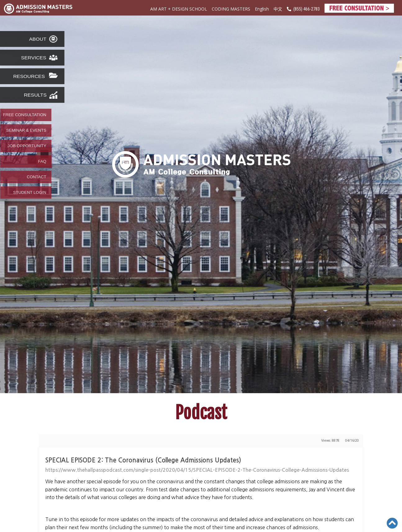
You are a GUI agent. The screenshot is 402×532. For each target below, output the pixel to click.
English (262, 9)
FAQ (42, 161)
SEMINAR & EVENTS (26, 130)
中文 (278, 9)
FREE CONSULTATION (25, 115)
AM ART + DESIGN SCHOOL (179, 9)
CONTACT (36, 177)
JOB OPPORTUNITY (27, 146)
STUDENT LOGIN (30, 193)
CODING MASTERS (231, 9)
